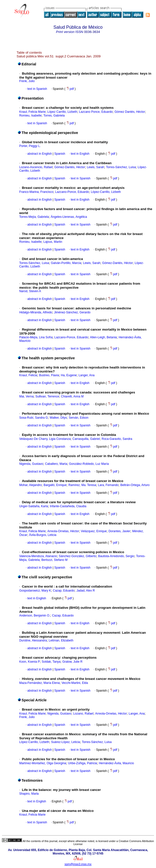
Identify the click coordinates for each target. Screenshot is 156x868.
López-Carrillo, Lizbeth (106, 192)
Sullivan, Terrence (47, 396)
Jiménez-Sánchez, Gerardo (72, 312)
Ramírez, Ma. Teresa (82, 485)
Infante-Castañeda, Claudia (68, 506)
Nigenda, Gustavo (31, 464)
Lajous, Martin (53, 242)
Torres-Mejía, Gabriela (34, 217)
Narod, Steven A (30, 291)
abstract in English (40, 154)
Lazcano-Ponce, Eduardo (72, 192)
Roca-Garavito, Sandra (117, 439)
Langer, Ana (87, 375)
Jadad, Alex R (86, 591)
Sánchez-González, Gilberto (78, 556)
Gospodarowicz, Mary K (35, 591)
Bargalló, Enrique (55, 485)
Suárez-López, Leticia (65, 742)
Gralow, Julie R (73, 662)
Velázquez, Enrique (94, 531)
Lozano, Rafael (83, 714)
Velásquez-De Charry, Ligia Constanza (45, 439)
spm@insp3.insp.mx (78, 864)
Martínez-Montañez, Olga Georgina (43, 763)
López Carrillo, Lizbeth (62, 112)
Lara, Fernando (108, 485)
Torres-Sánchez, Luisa (121, 167)
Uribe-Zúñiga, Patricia (82, 763)
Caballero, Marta (56, 464)
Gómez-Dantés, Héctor (70, 167)
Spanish (59, 154)
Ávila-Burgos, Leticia (43, 535)
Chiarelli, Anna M (72, 396)
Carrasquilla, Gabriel (86, 439)
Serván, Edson (78, 418)
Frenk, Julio (27, 81)
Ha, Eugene (69, 375)
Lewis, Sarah (95, 167)
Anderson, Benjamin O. (35, 616)
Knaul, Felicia (28, 375)
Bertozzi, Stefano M (55, 560)
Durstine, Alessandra (33, 640)
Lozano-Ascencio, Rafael (36, 167)
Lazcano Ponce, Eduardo (96, 112)
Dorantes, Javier (119, 531)
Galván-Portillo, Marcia (66, 263)
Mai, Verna (26, 396)
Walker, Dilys (58, 418)
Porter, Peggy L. (30, 146)
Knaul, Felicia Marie (32, 112)
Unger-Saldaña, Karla (34, 506)
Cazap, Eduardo (64, 591)
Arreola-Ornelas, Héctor (63, 531)
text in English (80, 154)
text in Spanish (37, 89)
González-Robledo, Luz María (89, 464)
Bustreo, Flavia (49, 375)
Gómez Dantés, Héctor (130, 112)
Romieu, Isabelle (30, 116)
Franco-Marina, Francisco (36, 192)
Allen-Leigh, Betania (103, 337)
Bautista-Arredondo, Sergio (116, 556)
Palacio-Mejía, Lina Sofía (36, 337)
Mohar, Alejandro (30, 485)
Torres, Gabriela (54, 116)
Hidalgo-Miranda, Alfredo (36, 312)
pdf (70, 89)
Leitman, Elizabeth (61, 640)
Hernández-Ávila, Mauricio (116, 763)
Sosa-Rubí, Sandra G (34, 418)
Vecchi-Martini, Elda (75, 683)
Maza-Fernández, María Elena (39, 683)
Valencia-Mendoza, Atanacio (38, 556)
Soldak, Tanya (51, 662)
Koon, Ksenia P (30, 662)
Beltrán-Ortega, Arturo (135, 485)
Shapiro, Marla (29, 794)
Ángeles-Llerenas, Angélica (69, 217)
